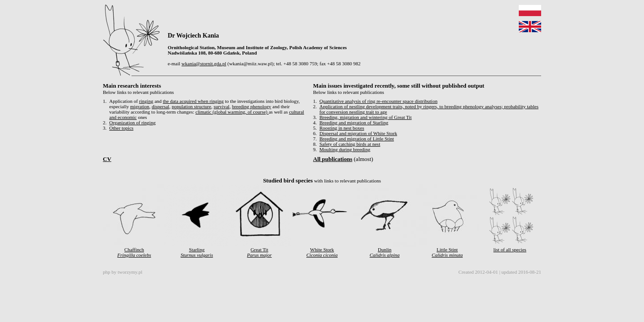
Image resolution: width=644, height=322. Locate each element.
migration (140, 106)
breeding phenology (252, 106)
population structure (191, 106)
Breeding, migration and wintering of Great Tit (365, 117)
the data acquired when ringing (193, 101)
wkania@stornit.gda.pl (204, 64)
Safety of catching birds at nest (350, 144)
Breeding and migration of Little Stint (357, 139)
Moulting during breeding (345, 149)
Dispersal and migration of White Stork (358, 133)
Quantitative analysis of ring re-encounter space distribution (378, 101)
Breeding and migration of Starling (354, 123)
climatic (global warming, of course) (232, 112)
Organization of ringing (132, 123)
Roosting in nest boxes (342, 128)
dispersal (160, 106)
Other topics (121, 128)
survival (222, 106)
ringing (146, 101)
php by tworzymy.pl (123, 272)
